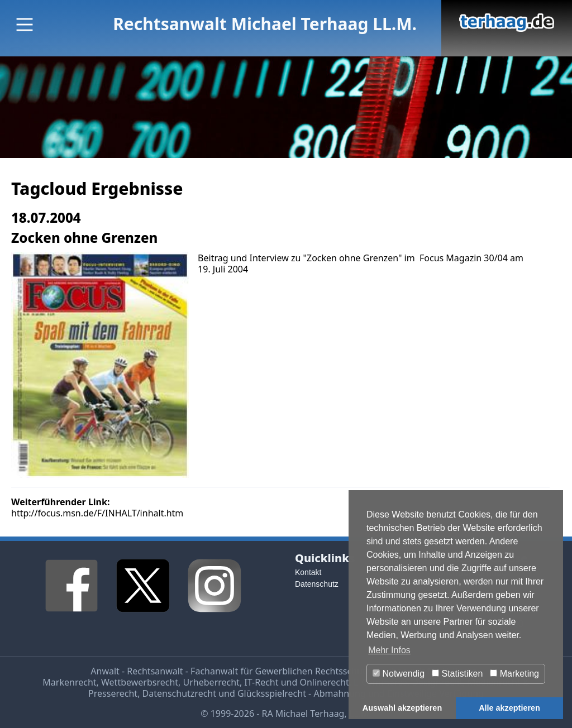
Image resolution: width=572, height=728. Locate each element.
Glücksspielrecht (272, 693)
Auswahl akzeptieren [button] (402, 708)
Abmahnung (339, 693)
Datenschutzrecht (179, 693)
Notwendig (399, 674)
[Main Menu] (25, 25)
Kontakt (308, 572)
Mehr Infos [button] (389, 650)
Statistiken (457, 674)
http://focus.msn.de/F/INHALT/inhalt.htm (97, 513)
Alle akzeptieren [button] (509, 708)
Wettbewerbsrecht (140, 682)
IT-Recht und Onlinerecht (296, 682)
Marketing (514, 674)
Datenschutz (317, 584)
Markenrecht (69, 682)
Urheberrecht (211, 682)
